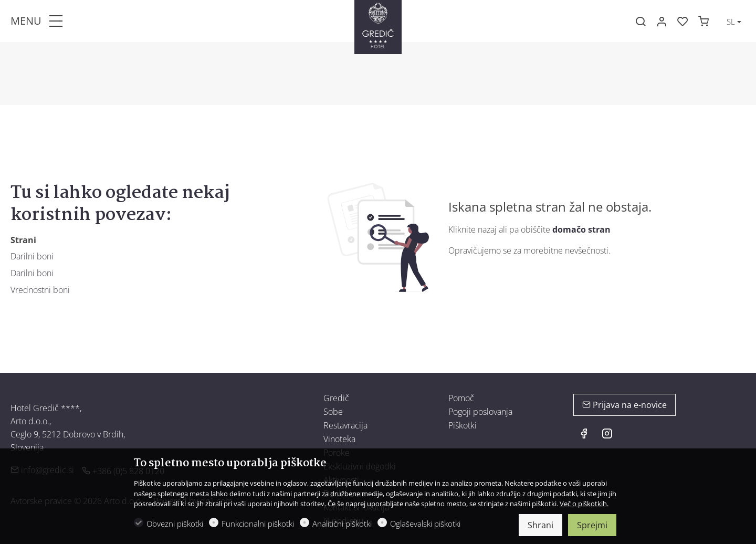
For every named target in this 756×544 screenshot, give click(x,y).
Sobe (333, 412)
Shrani (540, 525)
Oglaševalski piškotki (425, 524)
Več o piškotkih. (584, 504)
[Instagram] (607, 435)
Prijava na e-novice (624, 405)
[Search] (640, 22)
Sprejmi (592, 525)
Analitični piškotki (342, 524)
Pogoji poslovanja (480, 412)
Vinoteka (339, 439)
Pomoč (461, 398)
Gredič (336, 398)
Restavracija (345, 425)
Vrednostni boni (40, 290)
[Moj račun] (661, 22)
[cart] (703, 22)
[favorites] (682, 22)
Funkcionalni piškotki (258, 524)
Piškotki (463, 425)
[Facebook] (584, 435)
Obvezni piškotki (175, 524)
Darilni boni (32, 256)
